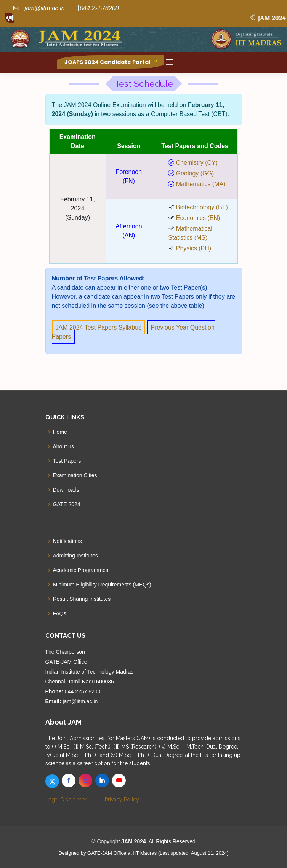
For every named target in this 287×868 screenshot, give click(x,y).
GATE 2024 (67, 504)
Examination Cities (75, 475)
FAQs (60, 613)
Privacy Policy (122, 800)
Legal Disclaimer (66, 800)
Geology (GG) (194, 173)
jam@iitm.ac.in (44, 8)
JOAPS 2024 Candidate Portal (111, 62)
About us (63, 446)
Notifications (67, 541)
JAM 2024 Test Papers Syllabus (99, 327)
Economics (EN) (198, 218)
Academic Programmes (81, 570)
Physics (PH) (194, 248)
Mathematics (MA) (200, 184)
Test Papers (67, 461)
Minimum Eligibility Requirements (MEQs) (102, 585)
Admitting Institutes (75, 556)
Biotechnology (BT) (202, 207)
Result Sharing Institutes (82, 599)
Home (60, 432)
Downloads (66, 490)
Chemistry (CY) (196, 163)
